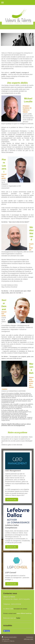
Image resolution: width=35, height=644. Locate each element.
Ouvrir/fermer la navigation (17, 2)
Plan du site (6, 639)
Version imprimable (9, 637)
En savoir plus (12, 500)
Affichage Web (28, 639)
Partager (7, 631)
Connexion (30, 637)
